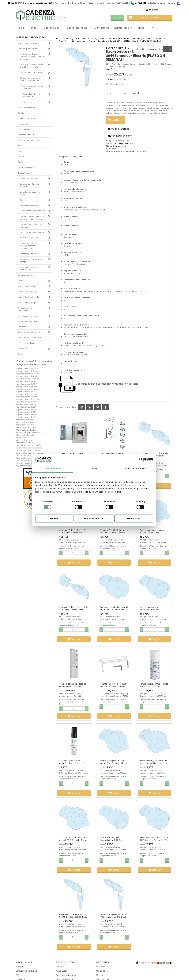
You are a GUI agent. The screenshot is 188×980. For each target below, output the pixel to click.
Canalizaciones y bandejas (31, 73)
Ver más (110, 69)
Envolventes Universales (30, 205)
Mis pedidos (102, 971)
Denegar (54, 519)
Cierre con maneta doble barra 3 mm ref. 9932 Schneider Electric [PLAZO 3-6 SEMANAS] (114, 608)
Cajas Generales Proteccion (29, 338)
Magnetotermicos (78, 28)
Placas (20, 151)
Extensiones (23, 124)
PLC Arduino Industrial (27, 343)
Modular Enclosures (29, 178)
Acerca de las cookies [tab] (135, 469)
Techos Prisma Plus (26, 167)
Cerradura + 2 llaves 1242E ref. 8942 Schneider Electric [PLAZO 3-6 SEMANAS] (113, 916)
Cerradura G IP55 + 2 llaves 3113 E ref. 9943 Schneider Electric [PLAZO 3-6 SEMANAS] (74, 531)
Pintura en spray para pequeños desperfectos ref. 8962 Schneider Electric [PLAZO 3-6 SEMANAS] (154, 685)
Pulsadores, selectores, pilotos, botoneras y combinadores (30, 246)
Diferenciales (53, 28)
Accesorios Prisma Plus (27, 107)
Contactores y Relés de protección (29, 185)
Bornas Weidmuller (26, 275)
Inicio (21, 28)
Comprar (116, 120)
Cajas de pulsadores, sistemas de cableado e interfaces (33, 66)
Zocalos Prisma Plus (26, 173)
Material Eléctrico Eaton (27, 286)
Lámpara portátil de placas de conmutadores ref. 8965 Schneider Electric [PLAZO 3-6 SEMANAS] (73, 685)
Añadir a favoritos (118, 129)
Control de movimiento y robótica (30, 193)
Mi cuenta (154, 10)
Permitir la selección (94, 519)
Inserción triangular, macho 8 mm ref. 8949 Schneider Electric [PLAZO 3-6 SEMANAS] (114, 762)
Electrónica (22, 327)
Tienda (34, 28)
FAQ (18, 975)
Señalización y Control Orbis (29, 332)
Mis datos (101, 975)
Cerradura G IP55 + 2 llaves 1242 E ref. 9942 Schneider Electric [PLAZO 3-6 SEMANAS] (114, 531)
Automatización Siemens (28, 316)
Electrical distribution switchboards (31, 95)
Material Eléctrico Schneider (29, 43)
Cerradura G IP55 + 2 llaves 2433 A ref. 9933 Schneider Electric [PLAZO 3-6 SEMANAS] (74, 608)
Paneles (21, 146)
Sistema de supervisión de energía (31, 261)
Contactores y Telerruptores (113, 28)
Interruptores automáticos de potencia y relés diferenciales (32, 218)
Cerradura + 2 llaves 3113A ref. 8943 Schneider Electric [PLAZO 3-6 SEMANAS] (73, 916)
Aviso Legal (61, 971)
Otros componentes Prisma (152, 49)
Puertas (21, 156)
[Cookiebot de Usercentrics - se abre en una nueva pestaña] (141, 459)
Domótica (24, 200)
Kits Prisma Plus (24, 129)
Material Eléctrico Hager (27, 292)
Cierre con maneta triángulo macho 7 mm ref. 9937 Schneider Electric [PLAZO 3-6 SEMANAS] (153, 531)
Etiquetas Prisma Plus (27, 118)
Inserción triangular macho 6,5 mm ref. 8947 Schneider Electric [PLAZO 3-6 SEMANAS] (73, 839)
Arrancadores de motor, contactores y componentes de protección (33, 57)
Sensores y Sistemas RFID (30, 254)
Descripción (63, 156)
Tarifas (142, 28)
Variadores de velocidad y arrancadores (31, 269)
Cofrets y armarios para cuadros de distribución (30, 79)
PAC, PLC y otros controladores (32, 232)
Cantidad (135, 93)
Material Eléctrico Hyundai (28, 297)
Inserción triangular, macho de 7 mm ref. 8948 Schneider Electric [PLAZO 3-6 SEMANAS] (154, 762)
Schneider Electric (120, 146)
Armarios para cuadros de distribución (32, 87)
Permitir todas (134, 519)
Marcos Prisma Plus (26, 135)
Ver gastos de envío (120, 136)
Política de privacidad (66, 975)
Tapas (20, 162)
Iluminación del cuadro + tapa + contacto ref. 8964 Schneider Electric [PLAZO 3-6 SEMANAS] (114, 685)
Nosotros (20, 966)
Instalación (22, 349)
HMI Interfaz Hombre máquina (32, 211)
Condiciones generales (26, 971)
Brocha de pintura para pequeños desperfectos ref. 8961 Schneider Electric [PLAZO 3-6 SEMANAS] (73, 762)
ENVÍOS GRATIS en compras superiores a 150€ (30, 3)
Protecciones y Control (29, 238)
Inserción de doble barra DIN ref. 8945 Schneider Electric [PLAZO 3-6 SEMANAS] (154, 839)
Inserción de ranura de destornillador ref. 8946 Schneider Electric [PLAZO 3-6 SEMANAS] (113, 839)
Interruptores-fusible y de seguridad (30, 226)
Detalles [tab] (94, 469)
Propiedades (78, 156)
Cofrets (21, 113)
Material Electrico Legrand (28, 302)
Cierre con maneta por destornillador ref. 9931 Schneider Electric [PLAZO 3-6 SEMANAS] (153, 608)
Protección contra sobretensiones (25, 309)
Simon (20, 281)
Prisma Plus (27, 102)
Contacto (60, 966)
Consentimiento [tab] (53, 469)
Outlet (20, 354)
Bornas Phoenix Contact (28, 321)
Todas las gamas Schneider (29, 48)
